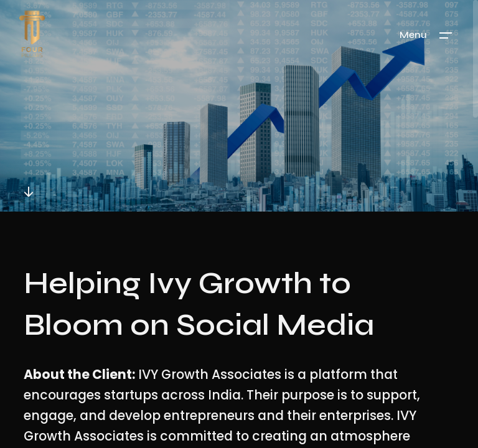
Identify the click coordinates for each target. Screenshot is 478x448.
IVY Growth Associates (210, 375)
